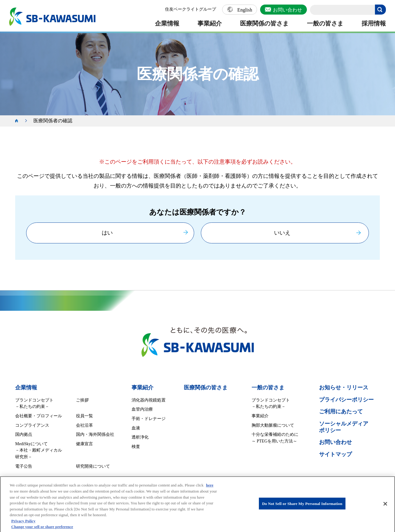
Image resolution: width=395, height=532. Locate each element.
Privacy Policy (23, 524)
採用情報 (374, 23)
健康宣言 (84, 444)
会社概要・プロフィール (39, 416)
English (245, 10)
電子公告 (24, 466)
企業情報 (167, 23)
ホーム (20, 121)
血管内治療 (142, 409)
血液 (136, 428)
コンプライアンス (32, 425)
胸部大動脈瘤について (273, 425)
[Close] (385, 507)
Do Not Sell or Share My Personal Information (302, 506)
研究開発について (93, 466)
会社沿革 (84, 425)
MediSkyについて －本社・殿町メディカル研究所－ (39, 450)
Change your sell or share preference (42, 529)
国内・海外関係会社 (95, 434)
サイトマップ (335, 454)
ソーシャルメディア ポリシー (344, 427)
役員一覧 (84, 416)
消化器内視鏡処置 (149, 400)
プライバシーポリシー (346, 400)
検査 (136, 447)
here (210, 488)
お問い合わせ (287, 10)
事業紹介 (210, 23)
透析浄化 (140, 437)
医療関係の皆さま (264, 23)
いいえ (282, 233)
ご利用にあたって (341, 412)
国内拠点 (24, 434)
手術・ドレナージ (149, 419)
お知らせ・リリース (344, 388)
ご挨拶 (82, 400)
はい (107, 233)
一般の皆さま (325, 23)
